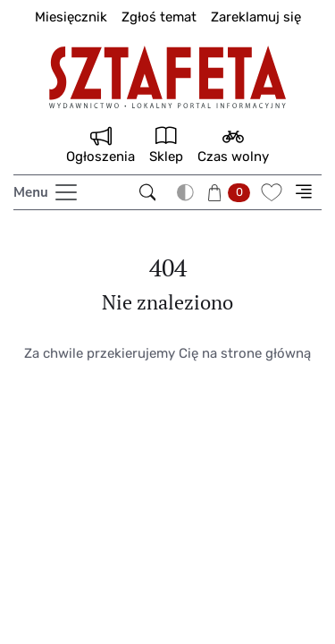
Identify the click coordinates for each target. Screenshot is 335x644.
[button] (231, 191)
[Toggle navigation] (46, 192)
